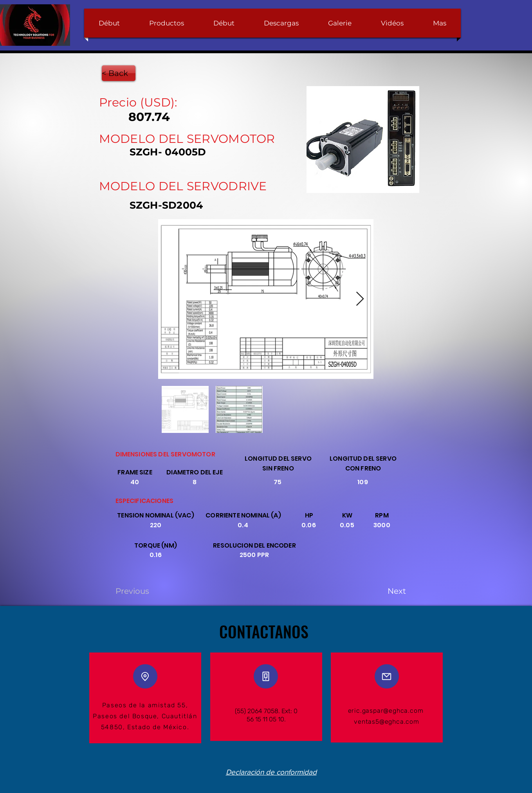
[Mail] (387, 676)
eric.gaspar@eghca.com (386, 711)
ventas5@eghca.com (387, 722)
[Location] (145, 676)
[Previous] (141, 591)
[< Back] (119, 73)
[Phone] (266, 676)
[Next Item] (360, 299)
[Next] (386, 591)
